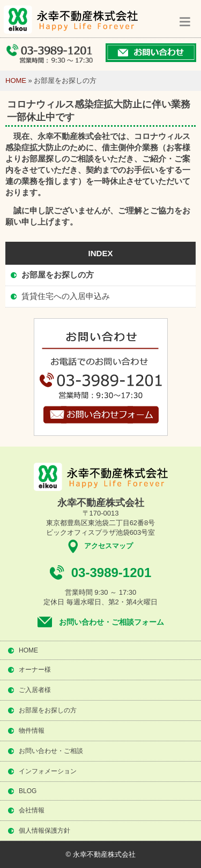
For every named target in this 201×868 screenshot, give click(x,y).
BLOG (28, 791)
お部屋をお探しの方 (58, 275)
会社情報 (32, 810)
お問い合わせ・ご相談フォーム (111, 622)
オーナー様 (35, 670)
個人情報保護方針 (44, 831)
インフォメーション (48, 771)
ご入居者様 (35, 690)
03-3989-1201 (111, 573)
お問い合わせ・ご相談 (51, 751)
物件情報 (32, 731)
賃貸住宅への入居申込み (66, 296)
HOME (16, 80)
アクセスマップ (109, 546)
